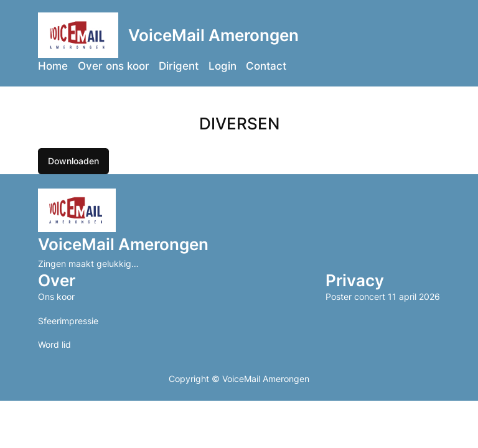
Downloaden (73, 161)
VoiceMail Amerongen (213, 35)
